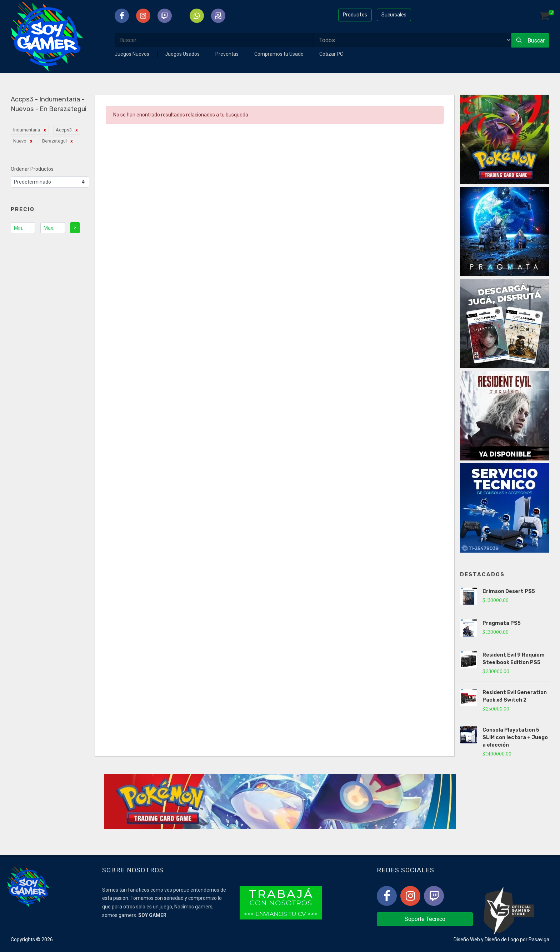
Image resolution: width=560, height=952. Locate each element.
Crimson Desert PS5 (509, 591)
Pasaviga (539, 939)
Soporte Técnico (425, 919)
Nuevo (20, 141)
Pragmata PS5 (502, 623)
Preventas (227, 54)
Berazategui (54, 141)
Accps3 (64, 130)
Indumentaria (27, 130)
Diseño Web (467, 939)
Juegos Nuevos (132, 54)
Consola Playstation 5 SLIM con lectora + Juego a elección (515, 737)
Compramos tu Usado (279, 54)
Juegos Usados (183, 54)
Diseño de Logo (502, 939)
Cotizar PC (331, 54)
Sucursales (394, 15)
